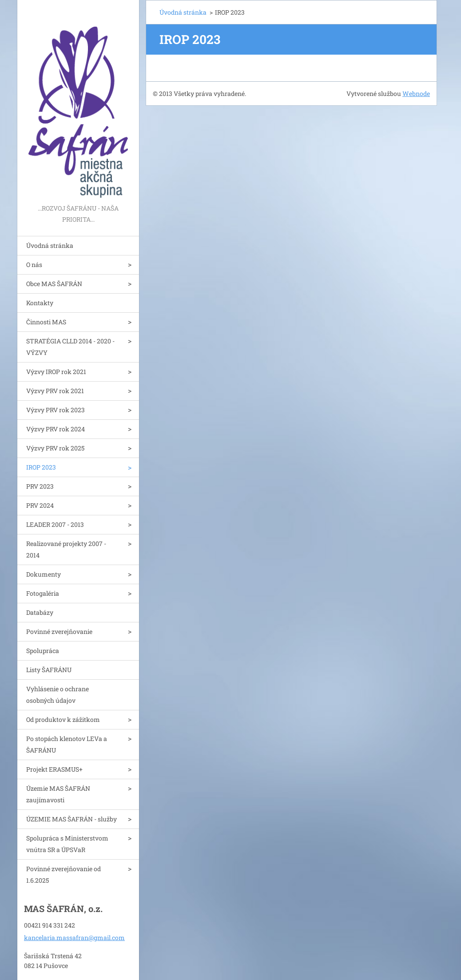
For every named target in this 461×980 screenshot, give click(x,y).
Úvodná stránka (50, 245)
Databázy (40, 612)
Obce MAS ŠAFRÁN (54, 284)
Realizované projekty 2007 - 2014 (66, 549)
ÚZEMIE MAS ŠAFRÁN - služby (72, 819)
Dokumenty (44, 574)
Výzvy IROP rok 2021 (56, 372)
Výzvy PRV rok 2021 (55, 391)
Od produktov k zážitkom (63, 719)
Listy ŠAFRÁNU (49, 670)
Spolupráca (43, 651)
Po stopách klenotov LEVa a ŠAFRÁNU (67, 744)
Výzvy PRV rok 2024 (56, 429)
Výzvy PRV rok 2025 (55, 448)
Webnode (416, 94)
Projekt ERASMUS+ (54, 769)
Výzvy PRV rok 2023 (56, 410)
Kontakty (40, 303)
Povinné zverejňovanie (59, 631)
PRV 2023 (40, 486)
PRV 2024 (40, 505)
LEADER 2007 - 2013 (55, 524)
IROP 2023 (41, 467)
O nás (34, 265)
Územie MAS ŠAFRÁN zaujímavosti (58, 794)
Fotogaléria (43, 593)
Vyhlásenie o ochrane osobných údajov (58, 695)
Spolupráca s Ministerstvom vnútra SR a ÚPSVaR (67, 844)
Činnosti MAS (46, 322)
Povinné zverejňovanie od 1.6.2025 (64, 874)
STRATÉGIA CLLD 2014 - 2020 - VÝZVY (70, 347)
